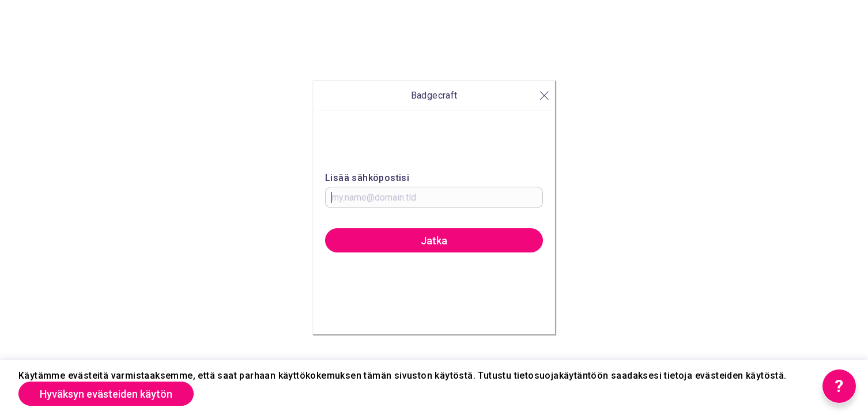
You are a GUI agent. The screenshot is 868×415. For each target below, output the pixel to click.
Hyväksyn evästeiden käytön (106, 394)
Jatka (434, 241)
